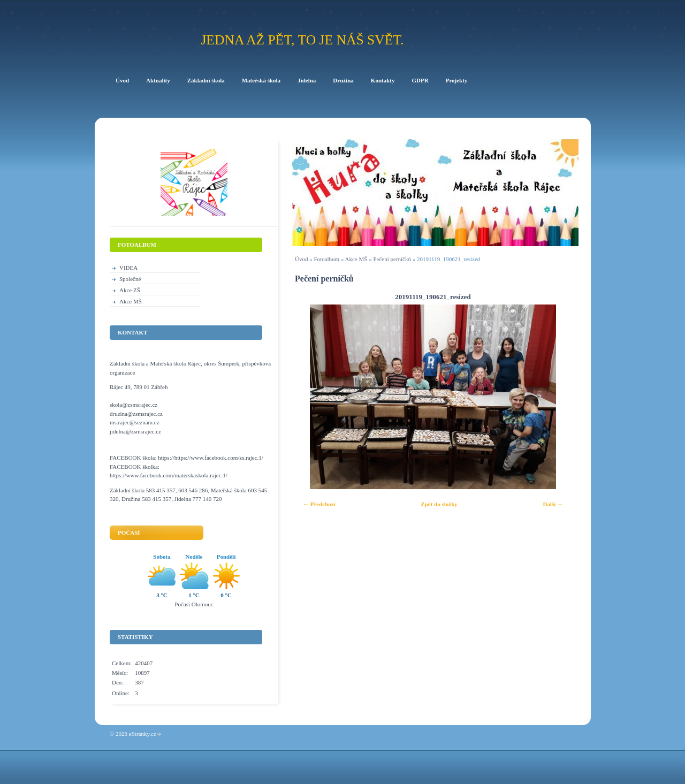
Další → (553, 504)
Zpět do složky (439, 504)
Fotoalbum (326, 259)
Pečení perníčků (392, 259)
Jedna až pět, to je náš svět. (302, 40)
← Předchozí (319, 504)
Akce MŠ (356, 259)
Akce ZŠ (130, 290)
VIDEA (128, 268)
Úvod (301, 259)
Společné (130, 279)
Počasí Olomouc (194, 604)
